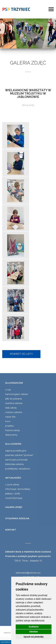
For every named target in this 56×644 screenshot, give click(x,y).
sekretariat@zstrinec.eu (28, 573)
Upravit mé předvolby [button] (34, 637)
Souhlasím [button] (34, 627)
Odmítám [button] (34, 632)
